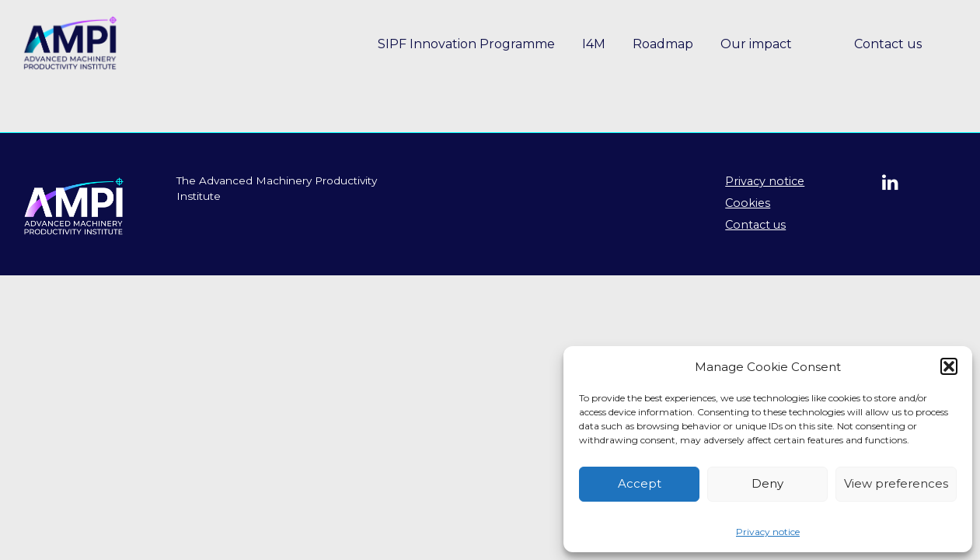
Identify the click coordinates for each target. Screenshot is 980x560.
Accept (640, 483)
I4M (594, 44)
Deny (767, 483)
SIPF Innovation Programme (466, 44)
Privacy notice (768, 532)
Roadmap (663, 44)
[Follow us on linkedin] (894, 185)
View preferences (896, 483)
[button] (949, 366)
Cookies (748, 203)
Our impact (756, 44)
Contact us (888, 44)
